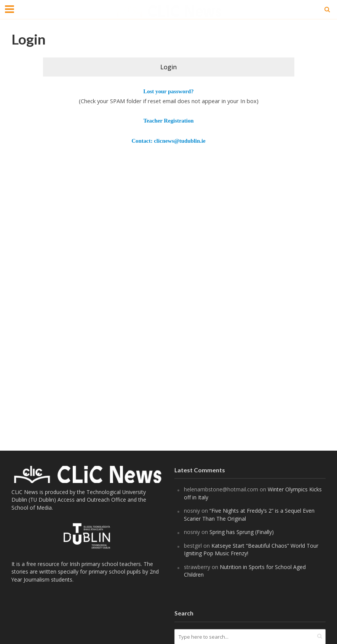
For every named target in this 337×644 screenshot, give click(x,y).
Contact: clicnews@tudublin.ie (168, 141)
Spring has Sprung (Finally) (242, 532)
